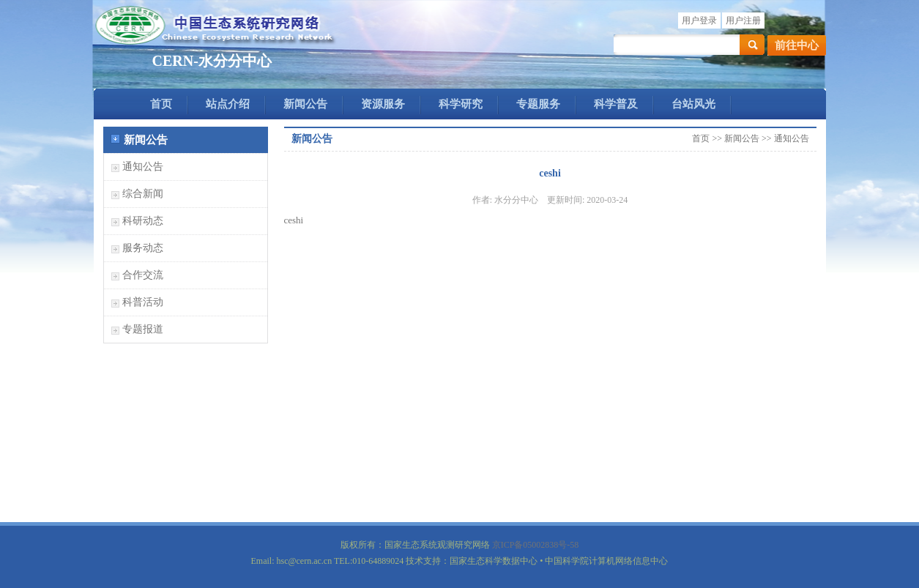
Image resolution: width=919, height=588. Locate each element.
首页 (161, 104)
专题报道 (143, 329)
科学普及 (616, 104)
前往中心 (797, 45)
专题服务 (538, 104)
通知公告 (143, 167)
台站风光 (693, 104)
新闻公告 (305, 104)
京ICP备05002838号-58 (536, 545)
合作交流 (143, 275)
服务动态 (143, 248)
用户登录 (699, 21)
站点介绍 (228, 104)
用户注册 (743, 21)
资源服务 (383, 104)
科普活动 (143, 302)
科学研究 (461, 104)
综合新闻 (143, 194)
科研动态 (143, 221)
